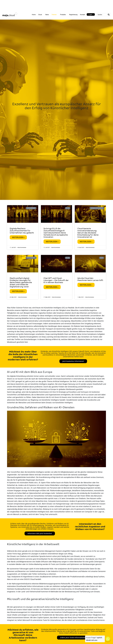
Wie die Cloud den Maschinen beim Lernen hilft (90, 279)
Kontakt (82, 15)
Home (34, 15)
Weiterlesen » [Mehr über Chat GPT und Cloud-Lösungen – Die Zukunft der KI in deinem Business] (52, 287)
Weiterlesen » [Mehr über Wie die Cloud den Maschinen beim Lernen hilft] (86, 285)
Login (90, 15)
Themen (54, 15)
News (47, 15)
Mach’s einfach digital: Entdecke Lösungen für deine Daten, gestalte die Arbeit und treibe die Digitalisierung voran (21, 283)
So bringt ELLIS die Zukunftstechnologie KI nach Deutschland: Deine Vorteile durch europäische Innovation (56, 233)
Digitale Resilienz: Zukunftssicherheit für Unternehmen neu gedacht (22, 231)
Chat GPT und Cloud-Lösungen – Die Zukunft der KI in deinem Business (56, 280)
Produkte (63, 15)
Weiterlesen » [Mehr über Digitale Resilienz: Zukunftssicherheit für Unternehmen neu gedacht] (18, 237)
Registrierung (73, 15)
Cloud (40, 15)
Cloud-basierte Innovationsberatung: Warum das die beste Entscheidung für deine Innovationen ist (88, 233)
